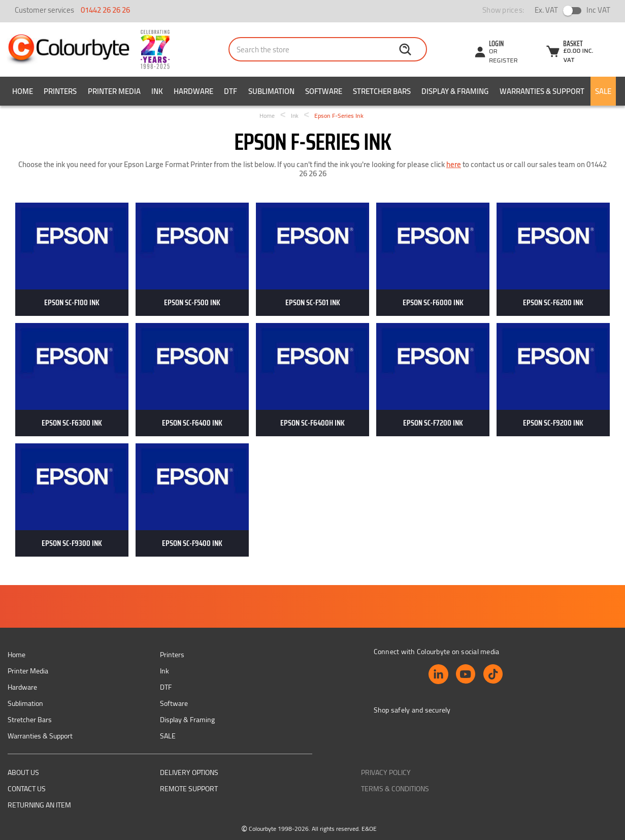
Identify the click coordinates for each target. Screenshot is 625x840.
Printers (60, 91)
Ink (157, 91)
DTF (231, 91)
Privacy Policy (386, 772)
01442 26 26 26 (105, 10)
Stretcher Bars (382, 91)
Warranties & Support (542, 91)
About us (23, 772)
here (454, 164)
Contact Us (27, 789)
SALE (603, 91)
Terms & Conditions (395, 789)
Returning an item (39, 805)
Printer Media (114, 91)
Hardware (193, 91)
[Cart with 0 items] (575, 53)
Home (23, 91)
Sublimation (271, 91)
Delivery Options (189, 772)
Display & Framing (455, 91)
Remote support (189, 789)
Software (324, 91)
